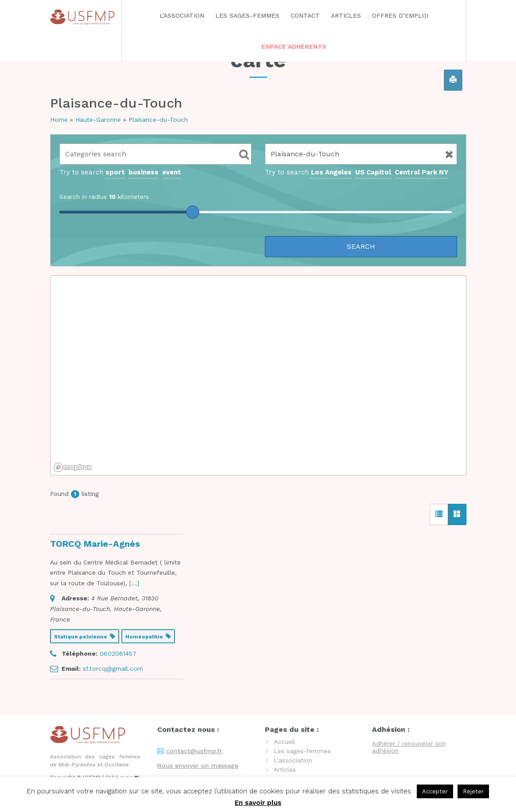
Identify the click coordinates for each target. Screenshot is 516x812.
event (172, 172)
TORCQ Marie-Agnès (95, 544)
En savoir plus (258, 803)
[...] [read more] (134, 583)
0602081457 (118, 653)
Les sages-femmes (247, 15)
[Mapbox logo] (73, 467)
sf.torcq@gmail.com (113, 669)
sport (115, 172)
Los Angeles (331, 172)
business (144, 172)
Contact (305, 15)
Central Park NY (421, 172)
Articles (346, 15)
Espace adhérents (294, 46)
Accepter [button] (435, 791)
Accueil (284, 742)
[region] (258, 375)
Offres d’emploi (400, 15)
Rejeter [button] (473, 791)
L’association (182, 15)
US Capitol (373, 172)
